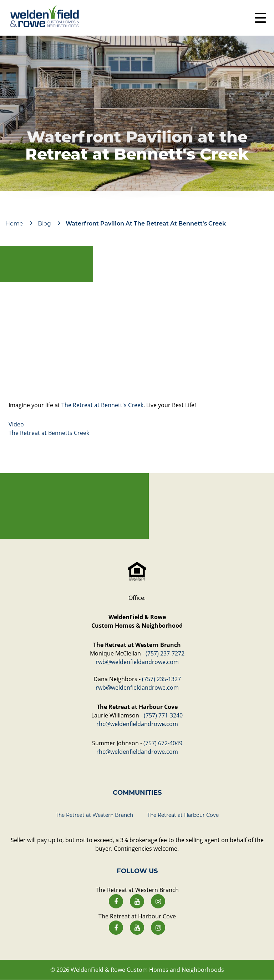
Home (14, 224)
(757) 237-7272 (165, 653)
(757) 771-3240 (163, 715)
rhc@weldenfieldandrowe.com (137, 724)
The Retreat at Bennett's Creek (102, 405)
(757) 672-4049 (163, 743)
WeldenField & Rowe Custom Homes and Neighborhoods (147, 970)
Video (16, 424)
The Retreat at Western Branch (94, 815)
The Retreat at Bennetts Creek (49, 433)
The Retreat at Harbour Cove (183, 815)
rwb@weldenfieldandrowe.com (137, 662)
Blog (44, 224)
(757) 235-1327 (161, 679)
